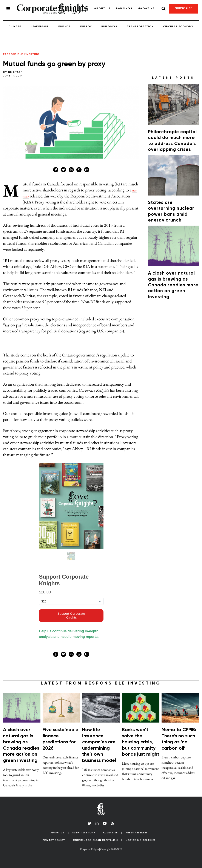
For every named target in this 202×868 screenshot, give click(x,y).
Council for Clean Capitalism (95, 840)
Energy (86, 27)
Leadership (40, 27)
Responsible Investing (21, 54)
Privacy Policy (54, 840)
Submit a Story (84, 833)
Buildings (109, 27)
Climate (15, 27)
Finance (64, 27)
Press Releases (137, 833)
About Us (103, 9)
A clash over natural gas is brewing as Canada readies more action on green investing (173, 285)
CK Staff (15, 72)
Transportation (140, 27)
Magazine (146, 9)
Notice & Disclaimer (141, 840)
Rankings (124, 9)
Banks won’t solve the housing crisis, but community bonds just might (141, 742)
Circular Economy (178, 27)
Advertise (110, 833)
